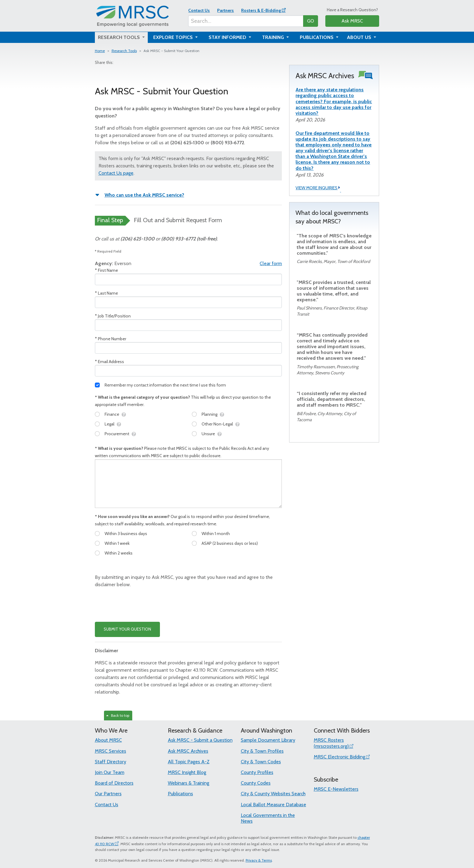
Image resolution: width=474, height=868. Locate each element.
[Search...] (246, 21)
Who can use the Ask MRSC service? (144, 195)
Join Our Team (110, 772)
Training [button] (274, 37)
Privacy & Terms (259, 860)
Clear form (271, 263)
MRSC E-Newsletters (336, 789)
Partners (225, 10)
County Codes (256, 783)
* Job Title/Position (113, 316)
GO (311, 21)
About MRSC (108, 740)
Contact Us (199, 10)
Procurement (117, 434)
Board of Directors (114, 783)
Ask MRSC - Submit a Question (200, 740)
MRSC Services (111, 751)
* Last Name (106, 293)
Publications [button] (317, 37)
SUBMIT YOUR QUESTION (127, 629)
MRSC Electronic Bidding (339, 757)
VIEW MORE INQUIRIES (318, 188)
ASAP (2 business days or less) (230, 543)
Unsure (208, 434)
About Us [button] (360, 37)
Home (100, 51)
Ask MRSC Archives (188, 751)
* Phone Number (111, 339)
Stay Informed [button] (228, 37)
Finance (112, 414)
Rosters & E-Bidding (261, 10)
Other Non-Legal (217, 424)
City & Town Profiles (262, 751)
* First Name (106, 270)
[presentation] (141, 605)
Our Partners (108, 794)
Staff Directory (111, 762)
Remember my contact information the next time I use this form (165, 385)
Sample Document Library (268, 740)
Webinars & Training (189, 783)
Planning (209, 414)
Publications (180, 794)
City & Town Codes (261, 762)
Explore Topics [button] (174, 37)
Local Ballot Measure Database (273, 805)
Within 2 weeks (119, 553)
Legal (109, 424)
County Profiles (257, 772)
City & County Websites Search (273, 794)
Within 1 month (216, 534)
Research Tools (124, 51)
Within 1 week (117, 543)
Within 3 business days (126, 534)
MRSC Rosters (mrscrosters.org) (331, 743)
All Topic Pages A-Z (189, 762)
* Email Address (109, 362)
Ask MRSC (352, 21)
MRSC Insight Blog (187, 772)
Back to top (118, 715)
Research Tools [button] (119, 37)
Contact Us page (116, 173)
